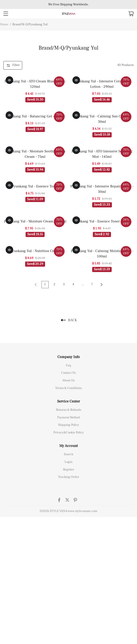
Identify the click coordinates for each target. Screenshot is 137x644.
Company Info (69, 357)
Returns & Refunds (69, 410)
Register (69, 470)
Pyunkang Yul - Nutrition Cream (35, 251)
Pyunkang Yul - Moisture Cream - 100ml (35, 221)
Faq (68, 365)
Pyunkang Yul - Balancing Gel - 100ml (35, 116)
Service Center (68, 401)
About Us (68, 380)
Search (69, 454)
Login (68, 462)
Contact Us (68, 373)
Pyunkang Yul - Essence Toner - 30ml (102, 221)
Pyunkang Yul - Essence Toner (35, 186)
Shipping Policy (69, 425)
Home (4, 24)
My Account (69, 446)
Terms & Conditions (68, 388)
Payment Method (68, 418)
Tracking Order (69, 477)
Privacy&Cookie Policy (69, 433)
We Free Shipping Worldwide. (68, 4)
